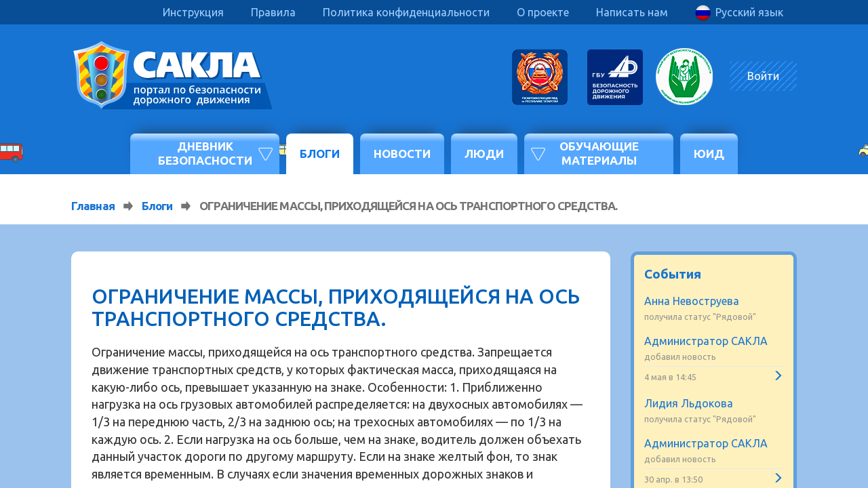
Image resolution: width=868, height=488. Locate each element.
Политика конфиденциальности (406, 12)
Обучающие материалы (599, 153)
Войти (763, 76)
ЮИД (709, 154)
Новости (402, 154)
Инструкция (193, 12)
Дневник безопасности (205, 153)
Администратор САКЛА (706, 341)
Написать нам (632, 12)
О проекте (543, 12)
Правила (273, 12)
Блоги (320, 154)
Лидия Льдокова (689, 403)
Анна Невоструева (692, 301)
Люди (484, 154)
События (673, 274)
